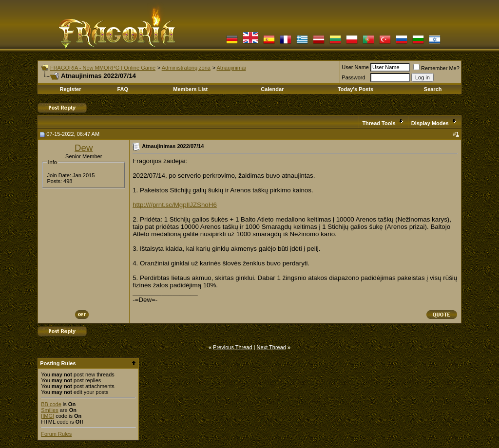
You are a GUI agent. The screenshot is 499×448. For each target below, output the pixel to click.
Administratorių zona (186, 68)
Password (353, 77)
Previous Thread (233, 347)
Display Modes (430, 123)
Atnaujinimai (231, 68)
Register (70, 89)
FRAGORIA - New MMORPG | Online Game (103, 68)
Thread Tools (379, 123)
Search (433, 89)
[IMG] (48, 416)
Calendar (272, 89)
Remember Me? (436, 68)
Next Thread (271, 347)
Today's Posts (355, 89)
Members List (190, 89)
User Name (355, 67)
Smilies (49, 410)
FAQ (123, 89)
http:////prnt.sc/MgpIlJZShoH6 (175, 205)
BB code (51, 404)
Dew (84, 148)
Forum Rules (56, 434)
